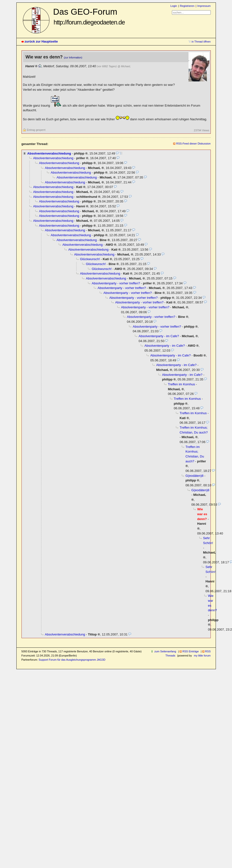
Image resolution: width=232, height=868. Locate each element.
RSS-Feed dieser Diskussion (193, 144)
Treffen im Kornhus (182, 384)
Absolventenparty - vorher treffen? (116, 283)
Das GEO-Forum (89, 16)
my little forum (202, 656)
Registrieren (187, 6)
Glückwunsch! (90, 259)
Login (174, 6)
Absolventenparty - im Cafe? (159, 336)
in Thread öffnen (201, 42)
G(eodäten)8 (195, 476)
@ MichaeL (124, 66)
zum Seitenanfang (165, 651)
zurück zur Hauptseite (41, 41)
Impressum (204, 6)
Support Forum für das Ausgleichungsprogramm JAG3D (72, 660)
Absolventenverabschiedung (49, 153)
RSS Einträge (191, 651)
